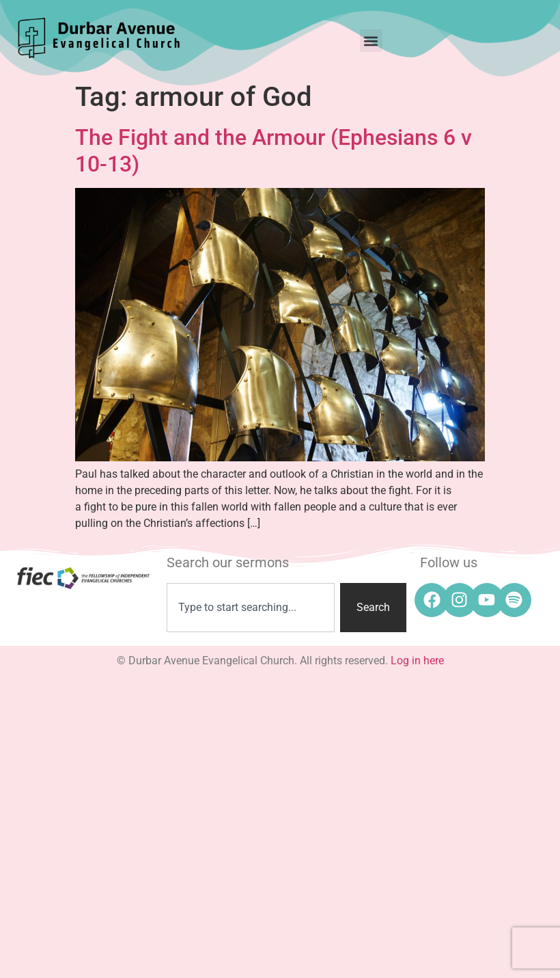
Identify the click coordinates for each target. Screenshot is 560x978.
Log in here (417, 661)
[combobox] (250, 608)
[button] (371, 41)
